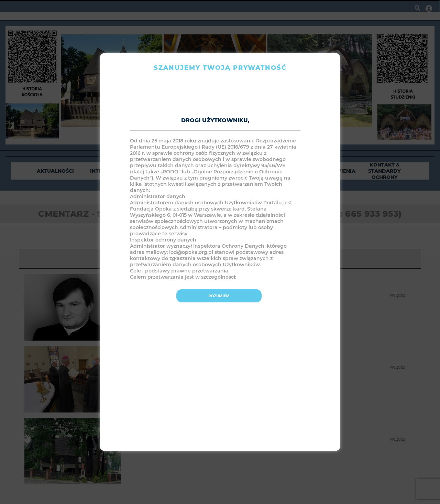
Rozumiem (219, 296)
